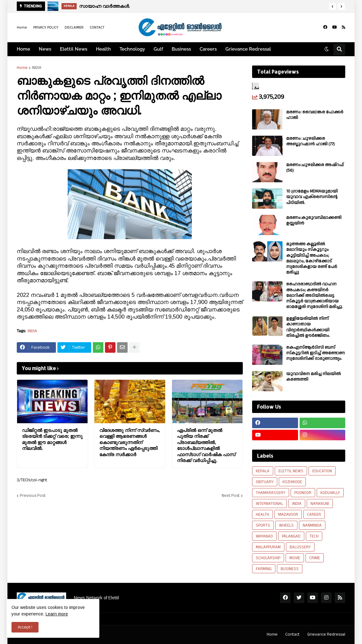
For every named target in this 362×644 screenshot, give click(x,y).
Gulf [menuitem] (158, 49)
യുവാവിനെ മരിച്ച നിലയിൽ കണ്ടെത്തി (314, 377)
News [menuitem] (45, 49)
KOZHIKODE (292, 482)
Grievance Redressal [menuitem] (248, 49)
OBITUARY (265, 482)
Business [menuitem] (181, 49)
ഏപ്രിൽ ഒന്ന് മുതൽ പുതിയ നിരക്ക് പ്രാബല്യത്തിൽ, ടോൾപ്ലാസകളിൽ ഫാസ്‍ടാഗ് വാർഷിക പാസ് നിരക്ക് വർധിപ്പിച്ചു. (206, 445)
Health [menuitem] (103, 49)
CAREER (314, 515)
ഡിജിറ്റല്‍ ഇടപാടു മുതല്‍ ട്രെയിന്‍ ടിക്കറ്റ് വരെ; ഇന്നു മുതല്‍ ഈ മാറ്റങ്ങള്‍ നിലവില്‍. (52, 439)
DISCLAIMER (74, 27)
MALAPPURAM (268, 547)
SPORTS (263, 525)
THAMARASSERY (271, 493)
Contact (292, 634)
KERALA (263, 471)
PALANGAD (291, 536)
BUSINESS (290, 569)
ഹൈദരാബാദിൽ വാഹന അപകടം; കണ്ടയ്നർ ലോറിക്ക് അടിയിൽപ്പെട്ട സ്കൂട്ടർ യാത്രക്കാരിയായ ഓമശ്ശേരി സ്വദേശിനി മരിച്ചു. (314, 295)
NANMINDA (312, 525)
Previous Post (33, 496)
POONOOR (303, 493)
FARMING (264, 569)
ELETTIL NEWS (291, 471)
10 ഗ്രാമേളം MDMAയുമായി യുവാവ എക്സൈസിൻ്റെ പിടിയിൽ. (312, 197)
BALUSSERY (300, 547)
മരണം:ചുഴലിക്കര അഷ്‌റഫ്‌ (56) (315, 168)
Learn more (57, 614)
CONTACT (97, 27)
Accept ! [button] (25, 627)
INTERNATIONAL (269, 504)
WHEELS (286, 525)
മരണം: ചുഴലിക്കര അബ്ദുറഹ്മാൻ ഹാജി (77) (310, 141)
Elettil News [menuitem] (74, 49)
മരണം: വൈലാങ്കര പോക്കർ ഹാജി (315, 115)
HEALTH (262, 515)
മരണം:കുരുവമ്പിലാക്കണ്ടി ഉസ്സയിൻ (314, 220)
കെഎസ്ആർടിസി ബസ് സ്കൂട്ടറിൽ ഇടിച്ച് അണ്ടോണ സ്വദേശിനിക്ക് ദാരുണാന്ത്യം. (316, 353)
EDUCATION (322, 471)
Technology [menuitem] (132, 49)
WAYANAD (264, 536)
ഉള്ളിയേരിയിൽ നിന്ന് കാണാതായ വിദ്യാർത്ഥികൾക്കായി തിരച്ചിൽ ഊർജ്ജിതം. (308, 327)
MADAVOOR (288, 515)
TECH (314, 536)
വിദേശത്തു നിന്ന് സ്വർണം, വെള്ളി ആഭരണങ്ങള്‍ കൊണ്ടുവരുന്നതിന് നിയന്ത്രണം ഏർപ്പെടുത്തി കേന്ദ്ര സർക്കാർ (130, 442)
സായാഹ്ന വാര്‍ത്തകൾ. (104, 6)
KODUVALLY (330, 493)
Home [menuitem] (23, 49)
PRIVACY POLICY (46, 27)
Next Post (231, 496)
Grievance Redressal (326, 634)
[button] (333, 7)
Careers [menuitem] (208, 49)
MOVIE (295, 558)
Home (22, 27)
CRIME (315, 558)
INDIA (37, 68)
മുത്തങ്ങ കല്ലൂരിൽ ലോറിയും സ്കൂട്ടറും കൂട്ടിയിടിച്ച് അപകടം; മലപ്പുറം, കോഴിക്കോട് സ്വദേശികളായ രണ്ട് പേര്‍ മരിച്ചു (312, 258)
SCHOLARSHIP (268, 558)
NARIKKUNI (320, 504)
